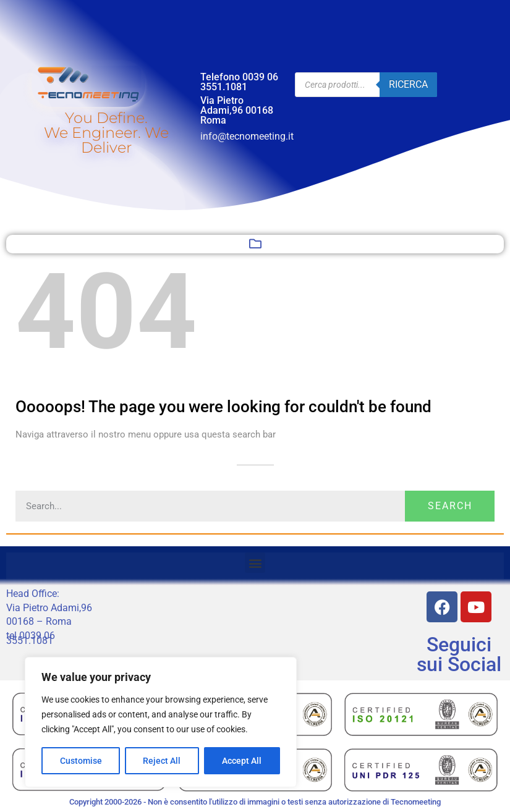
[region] (161, 722)
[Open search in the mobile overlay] (366, 85)
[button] (255, 244)
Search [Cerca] (450, 506)
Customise (81, 761)
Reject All (162, 761)
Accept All (242, 761)
